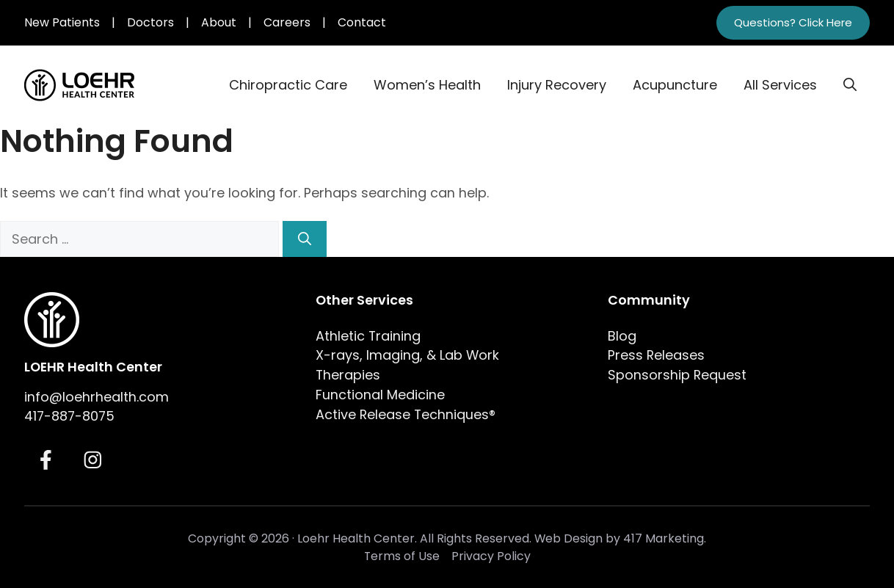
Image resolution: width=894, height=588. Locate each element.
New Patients (62, 22)
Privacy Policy (491, 556)
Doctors (150, 22)
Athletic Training (368, 336)
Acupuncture (675, 85)
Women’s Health (427, 85)
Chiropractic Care (288, 85)
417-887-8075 (69, 416)
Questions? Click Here (793, 22)
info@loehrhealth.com (97, 397)
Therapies (348, 375)
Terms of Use (402, 556)
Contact (362, 22)
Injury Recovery (557, 85)
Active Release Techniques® (406, 414)
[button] (850, 85)
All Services (780, 85)
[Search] (305, 239)
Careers (287, 22)
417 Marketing (664, 538)
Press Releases (656, 355)
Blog (622, 336)
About (219, 22)
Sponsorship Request (677, 375)
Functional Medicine (380, 395)
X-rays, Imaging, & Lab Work (407, 355)
